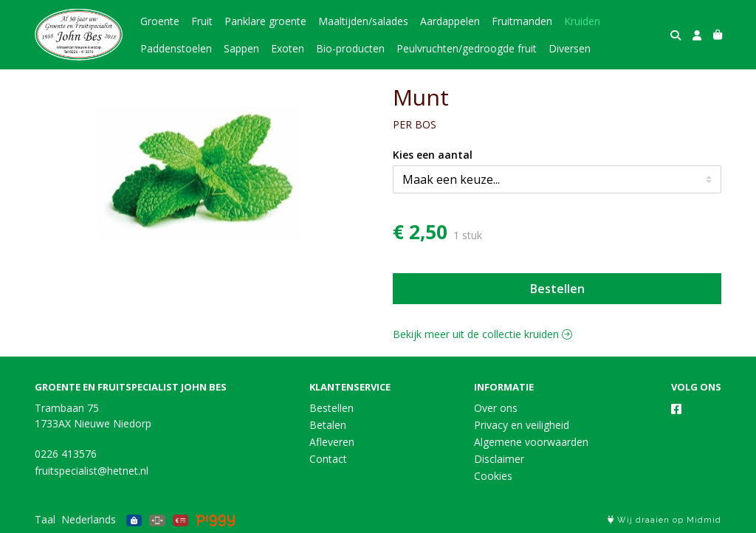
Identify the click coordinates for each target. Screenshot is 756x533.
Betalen (328, 425)
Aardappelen (450, 21)
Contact (328, 459)
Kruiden (582, 21)
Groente (160, 21)
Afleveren (332, 442)
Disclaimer (499, 459)
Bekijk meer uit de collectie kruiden (482, 334)
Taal (45, 519)
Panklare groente (265, 21)
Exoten (288, 48)
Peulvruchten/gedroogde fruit (467, 48)
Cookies (493, 476)
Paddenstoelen (176, 48)
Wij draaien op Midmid (664, 520)
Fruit (202, 21)
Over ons (496, 408)
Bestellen (557, 289)
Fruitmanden (522, 21)
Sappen (241, 48)
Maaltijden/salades (363, 21)
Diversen (570, 48)
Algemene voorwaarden (531, 442)
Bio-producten (350, 48)
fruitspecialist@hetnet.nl (92, 471)
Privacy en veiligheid (522, 425)
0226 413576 (66, 454)
